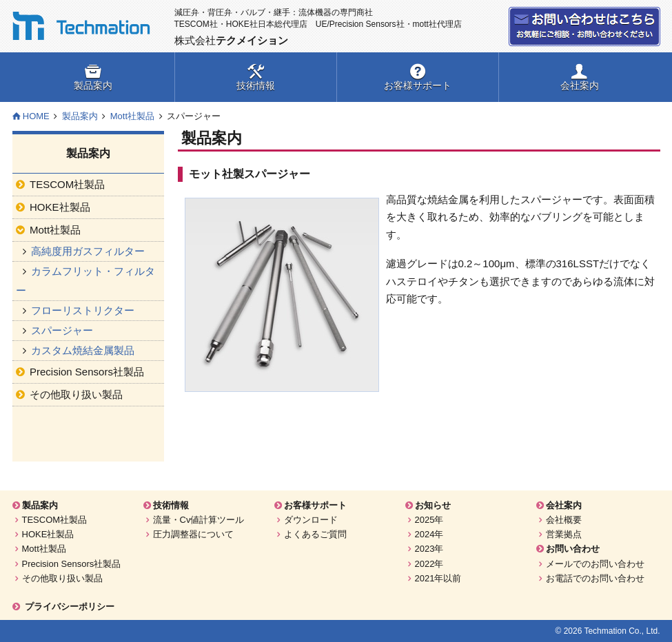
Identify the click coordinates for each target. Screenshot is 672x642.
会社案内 (580, 85)
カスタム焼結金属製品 (83, 350)
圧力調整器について (193, 534)
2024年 (429, 534)
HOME (36, 116)
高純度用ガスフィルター (88, 251)
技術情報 (256, 85)
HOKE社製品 (48, 534)
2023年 (429, 549)
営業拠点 (564, 534)
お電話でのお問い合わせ (595, 578)
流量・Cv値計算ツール (199, 520)
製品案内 (93, 85)
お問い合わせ (584, 27)
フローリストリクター (83, 310)
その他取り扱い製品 (62, 578)
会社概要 (564, 520)
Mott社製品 (132, 116)
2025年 (429, 520)
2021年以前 (438, 578)
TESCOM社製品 (55, 520)
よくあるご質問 (315, 534)
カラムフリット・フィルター (86, 281)
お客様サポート (418, 85)
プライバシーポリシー (70, 607)
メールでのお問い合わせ (595, 564)
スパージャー (62, 330)
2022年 (429, 564)
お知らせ (433, 505)
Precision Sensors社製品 (72, 564)
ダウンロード (311, 520)
